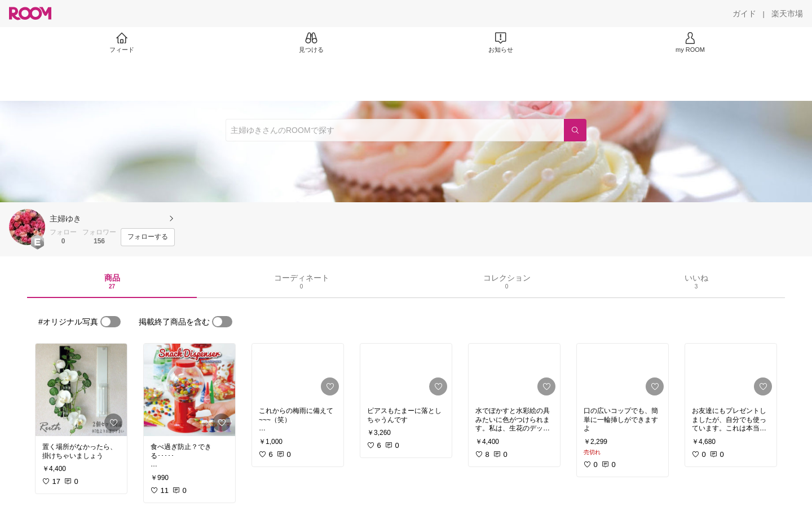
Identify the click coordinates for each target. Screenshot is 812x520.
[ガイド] (744, 14)
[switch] (111, 322)
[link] (81, 390)
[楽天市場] (787, 14)
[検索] (575, 130)
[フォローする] (148, 237)
